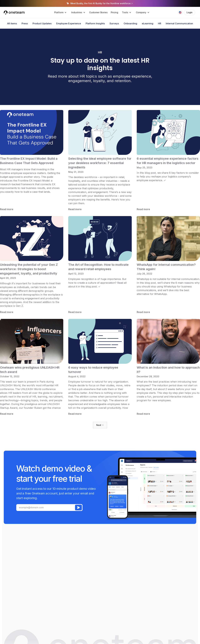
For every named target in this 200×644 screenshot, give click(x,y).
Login (190, 12)
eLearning (148, 23)
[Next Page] (100, 425)
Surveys (114, 23)
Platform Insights (95, 23)
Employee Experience (69, 23)
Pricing (114, 12)
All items (12, 23)
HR (160, 23)
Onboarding (130, 23)
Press (25, 23)
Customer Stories (98, 12)
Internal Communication (179, 23)
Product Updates (42, 23)
